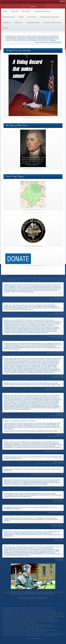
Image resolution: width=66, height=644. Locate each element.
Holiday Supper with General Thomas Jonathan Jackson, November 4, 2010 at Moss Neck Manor (29, 615)
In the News (32, 17)
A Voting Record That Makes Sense (37, 608)
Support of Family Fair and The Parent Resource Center (19, 625)
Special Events (33, 623)
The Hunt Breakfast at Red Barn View (13, 628)
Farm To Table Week (40, 613)
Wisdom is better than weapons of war (14, 634)
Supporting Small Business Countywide (14, 627)
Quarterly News (9, 17)
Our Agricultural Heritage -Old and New (15, 622)
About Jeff (15, 11)
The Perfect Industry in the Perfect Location (43, 630)
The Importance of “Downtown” (34, 628)
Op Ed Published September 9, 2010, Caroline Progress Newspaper (37, 620)
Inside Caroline (7, 616)
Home (5, 11)
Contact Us (18, 22)
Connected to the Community (11, 611)
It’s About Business (18, 616)
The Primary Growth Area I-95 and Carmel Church (17, 632)
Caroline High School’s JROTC (25, 610)
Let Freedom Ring (59, 616)
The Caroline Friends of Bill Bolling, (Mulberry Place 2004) (43, 627)
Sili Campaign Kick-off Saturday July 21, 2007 (15, 623)
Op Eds (21, 17)
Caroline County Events (52, 22)
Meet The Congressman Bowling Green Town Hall (17, 618)
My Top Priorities (48, 618)
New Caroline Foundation (10, 620)
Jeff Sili (33, 6)
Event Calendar (52, 611)
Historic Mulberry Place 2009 (55, 613)
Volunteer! (7, 22)
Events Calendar (8, 613)
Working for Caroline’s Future (35, 634)
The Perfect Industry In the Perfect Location (16, 630)
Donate (6, 28)
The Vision (26, 11)
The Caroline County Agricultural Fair (14, 608)
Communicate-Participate (50, 17)
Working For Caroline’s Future (12, 635)
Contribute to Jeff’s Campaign (37, 611)
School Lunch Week (51, 622)
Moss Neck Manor (37, 618)
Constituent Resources (42, 11)
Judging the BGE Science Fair (45, 616)
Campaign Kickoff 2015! (9, 610)
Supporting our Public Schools (44, 625)
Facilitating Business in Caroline (23, 613)
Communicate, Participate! (42, 610)
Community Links (33, 22)
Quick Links (41, 622)
